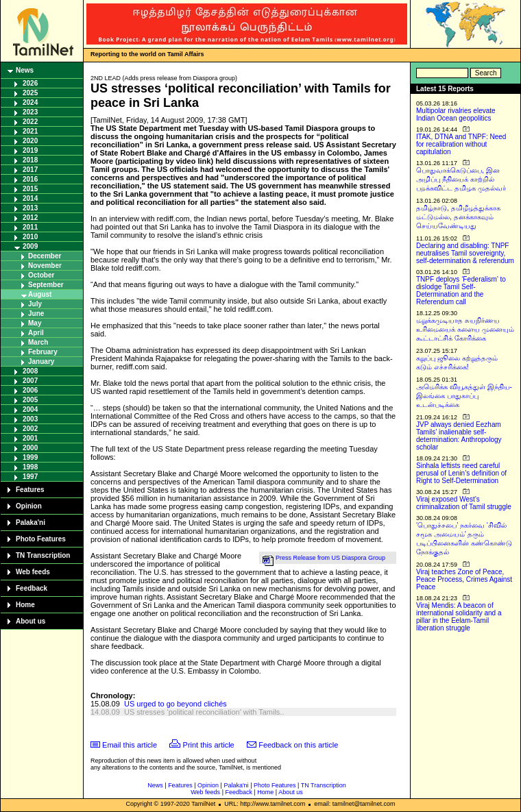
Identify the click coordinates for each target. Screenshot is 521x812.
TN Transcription (43, 555)
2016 (30, 179)
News (25, 70)
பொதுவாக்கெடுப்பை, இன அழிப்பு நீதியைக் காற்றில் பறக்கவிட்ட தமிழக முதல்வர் (461, 179)
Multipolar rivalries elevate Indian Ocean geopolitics (456, 114)
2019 (30, 150)
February (43, 352)
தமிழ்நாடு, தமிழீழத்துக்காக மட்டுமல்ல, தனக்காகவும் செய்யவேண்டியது (458, 217)
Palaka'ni (31, 522)
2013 (30, 208)
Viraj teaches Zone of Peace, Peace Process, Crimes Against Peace (464, 579)
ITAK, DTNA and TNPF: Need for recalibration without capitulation (461, 144)
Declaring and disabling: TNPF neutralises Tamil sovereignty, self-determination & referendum (465, 253)
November (45, 266)
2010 (30, 237)
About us (31, 621)
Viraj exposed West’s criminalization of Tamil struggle (464, 503)
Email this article (130, 745)
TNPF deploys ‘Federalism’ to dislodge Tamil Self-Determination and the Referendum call (461, 291)
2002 (30, 429)
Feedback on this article (298, 745)
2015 (30, 189)
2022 (30, 122)
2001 (30, 438)
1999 (30, 457)
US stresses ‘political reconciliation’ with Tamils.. (204, 712)
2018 (30, 160)
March (38, 342)
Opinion (29, 506)
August (40, 294)
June (36, 313)
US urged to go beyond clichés (175, 704)
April (36, 333)
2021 (30, 131)
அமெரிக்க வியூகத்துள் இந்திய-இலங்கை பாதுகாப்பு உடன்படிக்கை (464, 396)
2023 (30, 112)
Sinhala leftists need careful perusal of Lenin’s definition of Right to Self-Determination (461, 473)
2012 (30, 218)
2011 (30, 227)
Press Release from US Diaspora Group (330, 558)
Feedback (32, 588)
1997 (30, 477)
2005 (30, 400)
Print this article (209, 745)
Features (30, 490)
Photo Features (41, 539)
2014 (30, 198)
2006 (30, 390)
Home (25, 605)
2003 (30, 419)
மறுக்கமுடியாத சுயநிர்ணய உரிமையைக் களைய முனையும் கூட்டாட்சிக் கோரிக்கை (465, 329)
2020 (30, 141)
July (35, 304)
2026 (30, 83)
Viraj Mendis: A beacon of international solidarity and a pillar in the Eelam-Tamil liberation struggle (459, 617)
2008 (30, 371)
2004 (30, 409)
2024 (30, 102)
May (35, 323)
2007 (30, 381)
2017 (30, 170)
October (41, 275)
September (46, 285)
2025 (30, 93)
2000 (30, 448)
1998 (30, 467)
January (41, 361)
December (45, 256)
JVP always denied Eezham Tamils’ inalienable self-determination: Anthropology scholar (459, 436)
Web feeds (33, 572)
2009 (30, 246)
